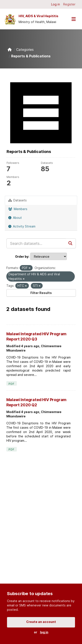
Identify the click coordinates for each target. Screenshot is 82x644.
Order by (22, 256)
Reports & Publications (31, 56)
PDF (12, 384)
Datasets (17, 200)
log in (44, 632)
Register (69, 4)
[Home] (10, 50)
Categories (25, 50)
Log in (56, 4)
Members (18, 209)
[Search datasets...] (36, 243)
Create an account (41, 622)
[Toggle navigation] (73, 19)
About (15, 218)
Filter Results (41, 293)
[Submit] (71, 243)
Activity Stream (22, 226)
